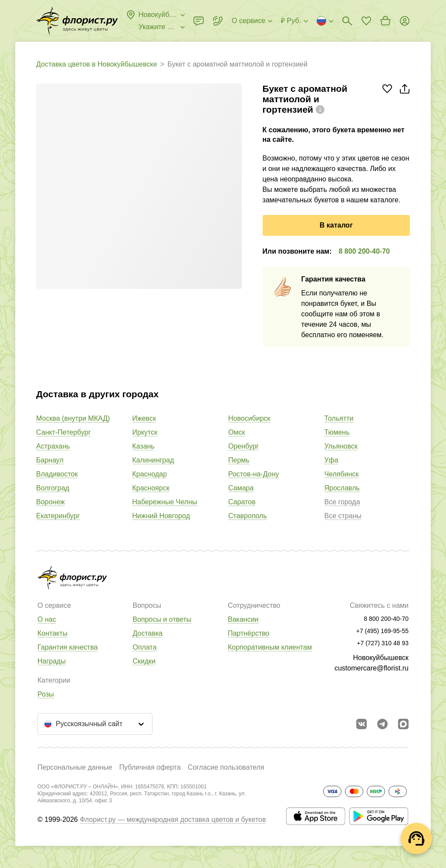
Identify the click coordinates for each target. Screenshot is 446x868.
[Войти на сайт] (405, 21)
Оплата (144, 647)
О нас (47, 619)
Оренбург (243, 446)
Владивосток (57, 474)
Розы (46, 694)
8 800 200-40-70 (364, 251)
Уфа (331, 460)
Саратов (242, 502)
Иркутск (145, 432)
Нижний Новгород (161, 516)
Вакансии (243, 619)
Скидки (144, 661)
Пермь (239, 460)
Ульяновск (341, 446)
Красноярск (151, 488)
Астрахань (53, 446)
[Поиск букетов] (347, 21)
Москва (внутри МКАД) (73, 418)
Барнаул (50, 460)
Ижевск (144, 418)
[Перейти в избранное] (366, 21)
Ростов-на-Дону (254, 474)
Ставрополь (248, 516)
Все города (342, 502)
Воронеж (51, 502)
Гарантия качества (68, 647)
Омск (237, 432)
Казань (144, 446)
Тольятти (339, 418)
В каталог (336, 225)
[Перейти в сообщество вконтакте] (362, 724)
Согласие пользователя (226, 767)
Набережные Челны (165, 502)
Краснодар (150, 474)
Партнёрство (248, 633)
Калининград (153, 460)
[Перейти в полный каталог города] (77, 21)
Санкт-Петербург (63, 432)
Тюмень (337, 432)
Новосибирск (249, 418)
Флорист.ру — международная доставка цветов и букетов (173, 819)
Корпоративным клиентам (270, 647)
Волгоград (53, 488)
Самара (241, 488)
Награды (52, 661)
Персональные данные (75, 767)
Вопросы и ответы (162, 619)
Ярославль (342, 488)
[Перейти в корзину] (385, 21)
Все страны (343, 516)
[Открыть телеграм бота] (382, 724)
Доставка (147, 633)
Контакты (52, 633)
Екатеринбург (58, 516)
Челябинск (342, 474)
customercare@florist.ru (372, 668)
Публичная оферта (150, 767)
